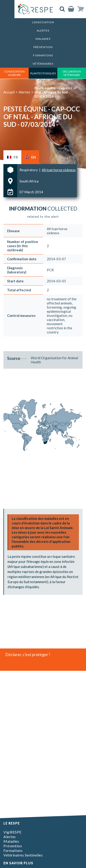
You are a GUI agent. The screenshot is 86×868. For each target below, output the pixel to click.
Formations (43, 55)
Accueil (9, 92)
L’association (43, 22)
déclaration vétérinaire (72, 73)
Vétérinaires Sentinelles (23, 855)
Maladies (43, 39)
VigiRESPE (12, 832)
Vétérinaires (43, 64)
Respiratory (29, 170)
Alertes (43, 30)
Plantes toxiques (43, 73)
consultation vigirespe (14, 73)
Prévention (43, 47)
